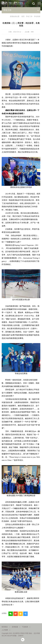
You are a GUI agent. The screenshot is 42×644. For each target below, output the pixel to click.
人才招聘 (5, 630)
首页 (23, 16)
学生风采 (37, 16)
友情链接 (15, 627)
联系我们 (5, 627)
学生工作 (29, 16)
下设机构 (25, 627)
